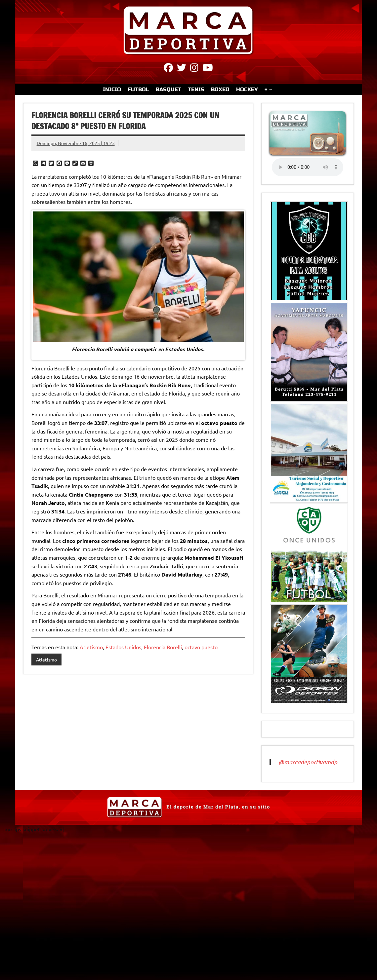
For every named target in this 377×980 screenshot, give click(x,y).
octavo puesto (201, 647)
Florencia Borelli (163, 647)
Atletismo (91, 647)
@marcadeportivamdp (308, 762)
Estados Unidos (123, 647)
